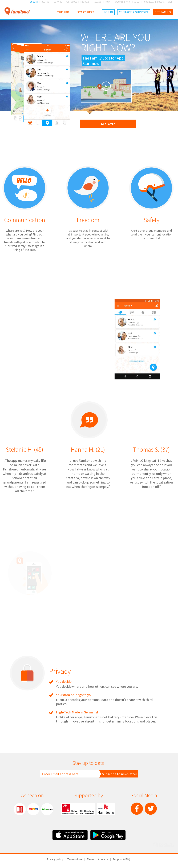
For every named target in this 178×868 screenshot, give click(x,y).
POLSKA (161, 2)
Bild (20, 809)
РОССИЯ (118, 2)
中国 (128, 2)
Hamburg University (78, 809)
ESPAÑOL (58, 2)
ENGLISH (34, 2)
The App (63, 12)
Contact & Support (134, 12)
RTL (33, 809)
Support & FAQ (121, 859)
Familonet (17, 11)
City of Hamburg (106, 809)
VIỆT (170, 2)
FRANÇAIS (85, 2)
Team (90, 859)
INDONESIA (149, 2)
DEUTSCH (46, 2)
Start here (86, 12)
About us (103, 859)
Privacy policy (55, 859)
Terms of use (75, 859)
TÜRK (108, 2)
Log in (108, 12)
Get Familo (163, 12)
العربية (137, 2)
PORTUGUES (71, 2)
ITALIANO (97, 2)
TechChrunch (47, 809)
